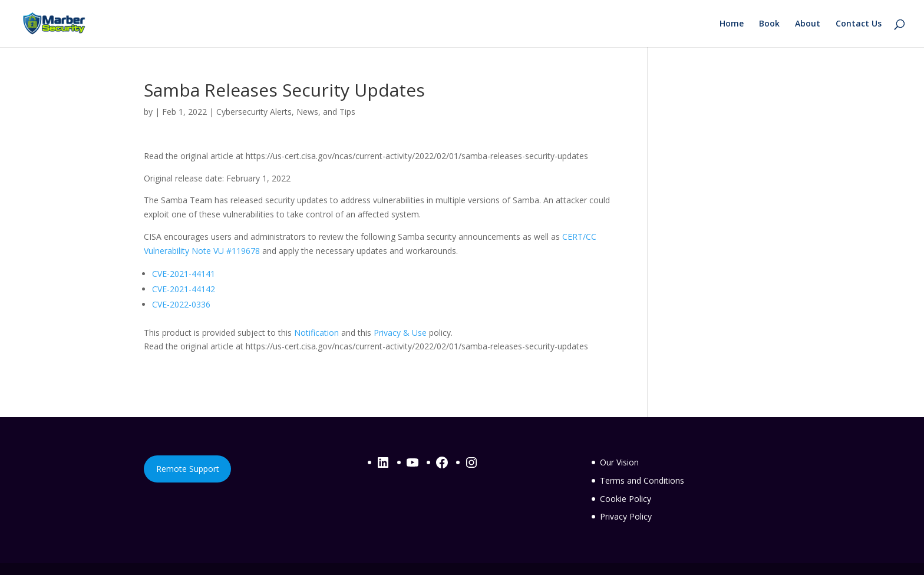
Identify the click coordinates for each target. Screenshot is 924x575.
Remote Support (188, 469)
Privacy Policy (626, 516)
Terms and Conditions (642, 480)
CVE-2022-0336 (181, 304)
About (808, 24)
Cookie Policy (626, 499)
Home (732, 24)
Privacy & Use (400, 333)
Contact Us (859, 24)
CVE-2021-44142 (184, 289)
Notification (316, 333)
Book (769, 24)
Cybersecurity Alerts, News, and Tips (286, 112)
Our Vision (619, 462)
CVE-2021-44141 (184, 274)
